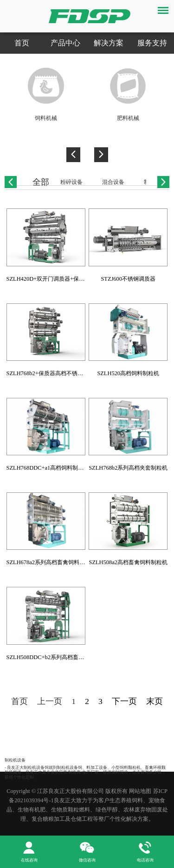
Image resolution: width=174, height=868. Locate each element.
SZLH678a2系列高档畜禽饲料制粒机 (51, 562)
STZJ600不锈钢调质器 (128, 279)
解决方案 (109, 43)
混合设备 (113, 182)
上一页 (50, 701)
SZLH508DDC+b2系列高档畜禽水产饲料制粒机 (65, 657)
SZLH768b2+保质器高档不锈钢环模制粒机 (59, 373)
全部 (41, 182)
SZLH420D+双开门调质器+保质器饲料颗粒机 (62, 279)
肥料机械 (128, 118)
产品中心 (65, 43)
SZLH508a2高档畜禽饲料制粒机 (128, 562)
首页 (22, 43)
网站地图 (140, 791)
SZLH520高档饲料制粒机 (128, 373)
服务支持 (152, 43)
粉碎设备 (71, 182)
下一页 (124, 701)
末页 (155, 701)
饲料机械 (46, 118)
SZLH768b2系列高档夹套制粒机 (128, 468)
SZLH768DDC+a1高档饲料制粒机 (48, 468)
